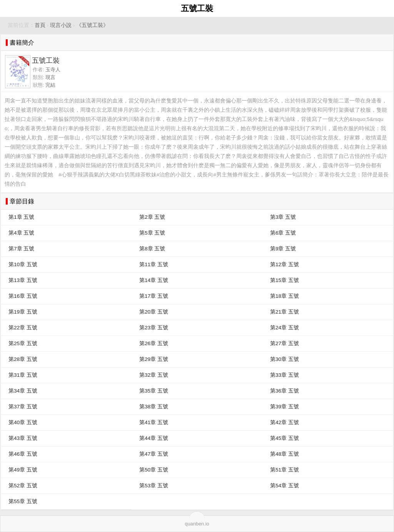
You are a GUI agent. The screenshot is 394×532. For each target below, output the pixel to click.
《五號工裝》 (92, 25)
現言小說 (61, 25)
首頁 (40, 25)
